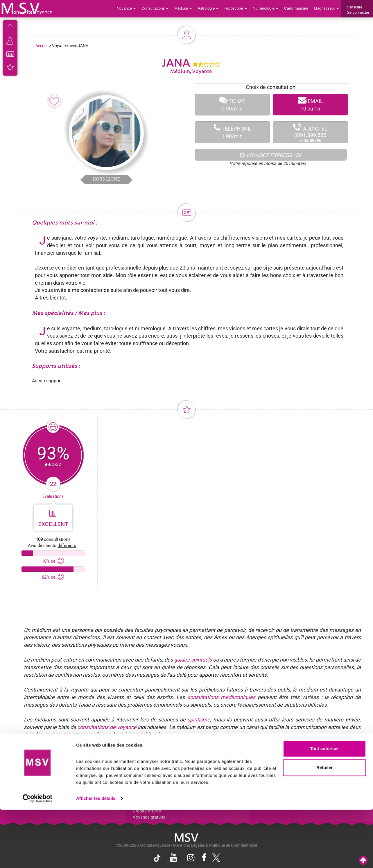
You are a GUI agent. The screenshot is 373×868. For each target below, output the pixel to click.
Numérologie (267, 9)
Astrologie (210, 9)
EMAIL (310, 105)
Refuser (324, 826)
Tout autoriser (324, 807)
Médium (185, 9)
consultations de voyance (107, 727)
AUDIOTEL (310, 132)
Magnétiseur (327, 9)
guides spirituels (193, 660)
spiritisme (199, 720)
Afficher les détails (96, 857)
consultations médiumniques (221, 697)
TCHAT (232, 105)
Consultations (157, 9)
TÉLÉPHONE (232, 132)
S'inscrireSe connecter (358, 10)
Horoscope (237, 9)
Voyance (129, 9)
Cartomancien (297, 9)
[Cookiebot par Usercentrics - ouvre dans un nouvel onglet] (38, 857)
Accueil (42, 46)
